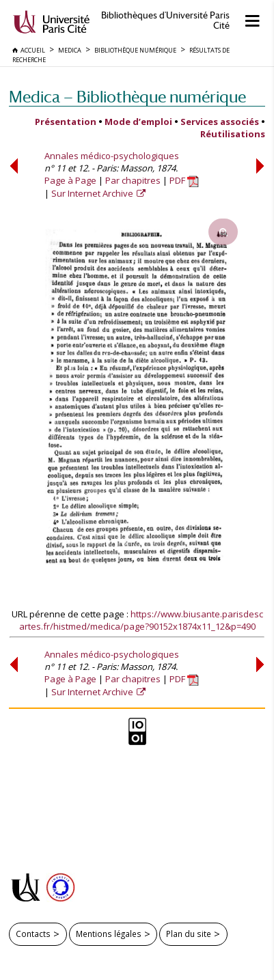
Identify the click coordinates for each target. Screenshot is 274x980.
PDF (184, 180)
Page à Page (70, 180)
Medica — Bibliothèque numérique (127, 97)
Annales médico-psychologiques (112, 156)
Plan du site (189, 934)
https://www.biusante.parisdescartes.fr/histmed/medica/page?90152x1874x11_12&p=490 (141, 620)
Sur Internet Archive (93, 193)
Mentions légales (109, 934)
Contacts (33, 934)
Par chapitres (133, 180)
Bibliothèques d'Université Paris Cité (165, 20)
